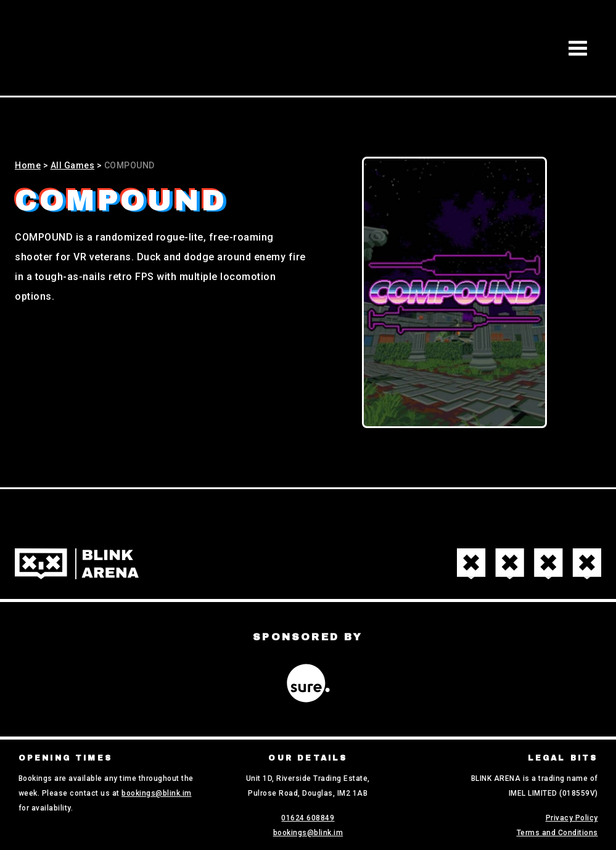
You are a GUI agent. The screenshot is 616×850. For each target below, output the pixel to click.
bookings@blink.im (157, 793)
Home (28, 165)
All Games (73, 165)
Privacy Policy (572, 818)
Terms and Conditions (557, 833)
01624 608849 (308, 818)
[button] (578, 48)
